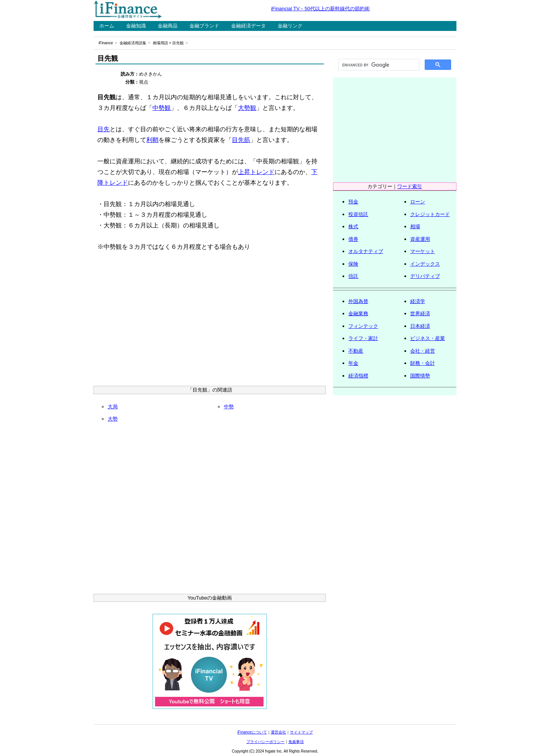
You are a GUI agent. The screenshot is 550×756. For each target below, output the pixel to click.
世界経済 (420, 314)
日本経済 (420, 326)
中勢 (229, 407)
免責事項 (296, 742)
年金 (353, 363)
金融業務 (358, 314)
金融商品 (168, 26)
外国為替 (358, 301)
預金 (353, 202)
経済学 (418, 301)
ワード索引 (410, 186)
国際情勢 (420, 376)
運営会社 (278, 732)
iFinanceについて (252, 732)
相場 (415, 226)
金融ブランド (204, 26)
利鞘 (152, 140)
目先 (104, 129)
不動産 (356, 351)
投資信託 (358, 214)
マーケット (423, 251)
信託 (353, 276)
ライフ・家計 (363, 338)
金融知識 (136, 26)
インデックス (425, 264)
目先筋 (241, 140)
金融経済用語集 (133, 43)
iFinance (106, 43)
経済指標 (358, 376)
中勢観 (162, 108)
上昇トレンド (256, 172)
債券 (353, 239)
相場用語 (160, 43)
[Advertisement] (210, 321)
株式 (353, 226)
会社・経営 (423, 351)
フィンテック (363, 326)
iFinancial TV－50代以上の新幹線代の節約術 (320, 9)
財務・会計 (423, 363)
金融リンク (290, 26)
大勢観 (247, 108)
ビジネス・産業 (428, 338)
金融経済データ (248, 26)
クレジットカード (430, 214)
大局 (113, 407)
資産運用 (420, 239)
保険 (353, 264)
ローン (418, 202)
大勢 (113, 419)
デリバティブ (425, 276)
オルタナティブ (366, 251)
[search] (378, 65)
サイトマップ (301, 732)
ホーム (107, 26)
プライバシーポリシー (265, 742)
